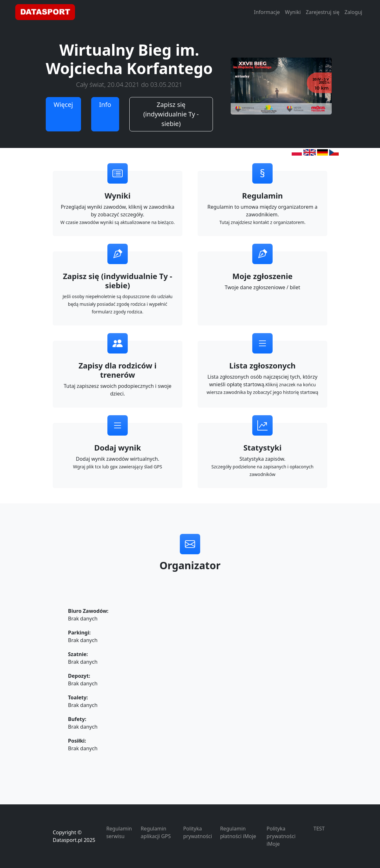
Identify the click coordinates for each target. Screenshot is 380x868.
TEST (319, 829)
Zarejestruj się (323, 12)
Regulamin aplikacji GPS (156, 832)
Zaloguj (353, 12)
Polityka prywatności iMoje (281, 836)
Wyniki (293, 12)
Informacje (267, 12)
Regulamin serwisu (119, 832)
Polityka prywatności (197, 832)
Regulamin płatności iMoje (238, 832)
